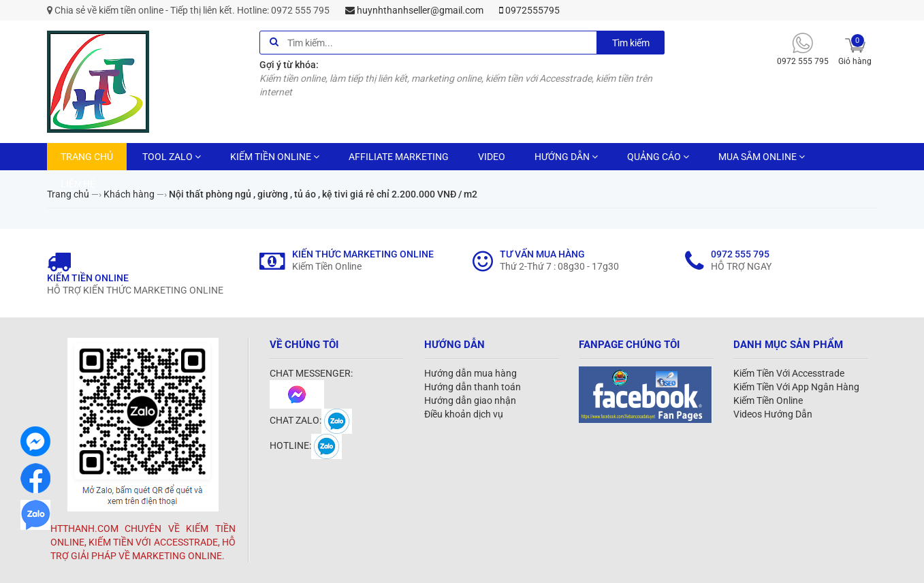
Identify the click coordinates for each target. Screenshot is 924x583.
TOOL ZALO (172, 157)
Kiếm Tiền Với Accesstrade (789, 373)
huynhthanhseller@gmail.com (414, 10)
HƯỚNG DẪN (566, 157)
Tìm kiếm (631, 43)
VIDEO (492, 157)
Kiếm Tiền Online (768, 400)
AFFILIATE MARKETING (399, 157)
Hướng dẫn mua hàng (471, 373)
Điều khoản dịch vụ (464, 414)
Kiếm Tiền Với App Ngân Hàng (796, 387)
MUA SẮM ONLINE (762, 157)
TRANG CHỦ (87, 157)
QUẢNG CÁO (658, 157)
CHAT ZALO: (311, 420)
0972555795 (529, 10)
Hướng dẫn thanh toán (473, 387)
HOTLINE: (306, 445)
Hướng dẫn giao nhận (470, 400)
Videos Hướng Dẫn (773, 414)
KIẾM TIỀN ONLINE (275, 157)
